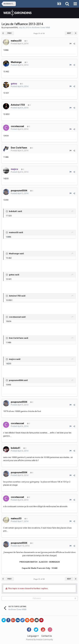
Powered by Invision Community (39, 640)
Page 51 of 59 (39, 34)
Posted (20, 44)
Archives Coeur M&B (41, 27)
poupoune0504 (11, 27)
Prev (9, 33)
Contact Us (47, 636)
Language (33, 636)
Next (69, 33)
